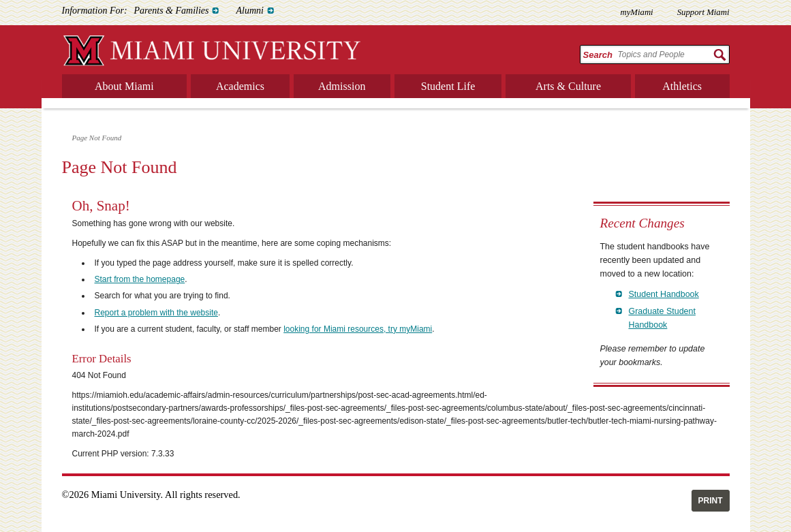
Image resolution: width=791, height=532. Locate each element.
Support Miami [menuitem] (703, 12)
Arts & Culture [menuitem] (568, 86)
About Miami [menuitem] (124, 86)
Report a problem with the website (156, 313)
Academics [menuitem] (240, 86)
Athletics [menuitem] (682, 86)
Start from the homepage (140, 279)
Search (598, 55)
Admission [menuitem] (342, 86)
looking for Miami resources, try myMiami (358, 329)
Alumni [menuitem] (249, 11)
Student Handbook (664, 294)
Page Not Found (97, 138)
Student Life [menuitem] (448, 86)
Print (711, 501)
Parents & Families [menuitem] (172, 11)
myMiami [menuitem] (636, 12)
